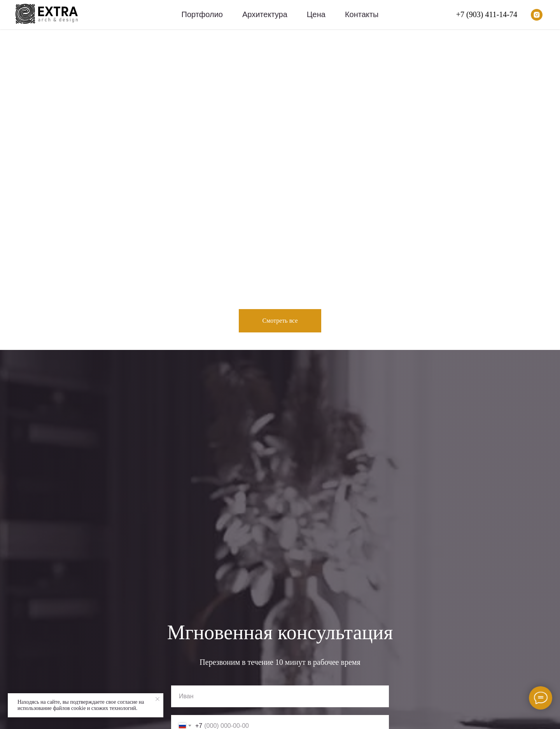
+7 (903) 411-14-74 (487, 14)
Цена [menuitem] (316, 14)
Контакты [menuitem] (362, 14)
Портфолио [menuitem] (202, 14)
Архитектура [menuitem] (265, 14)
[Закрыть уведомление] (157, 699)
